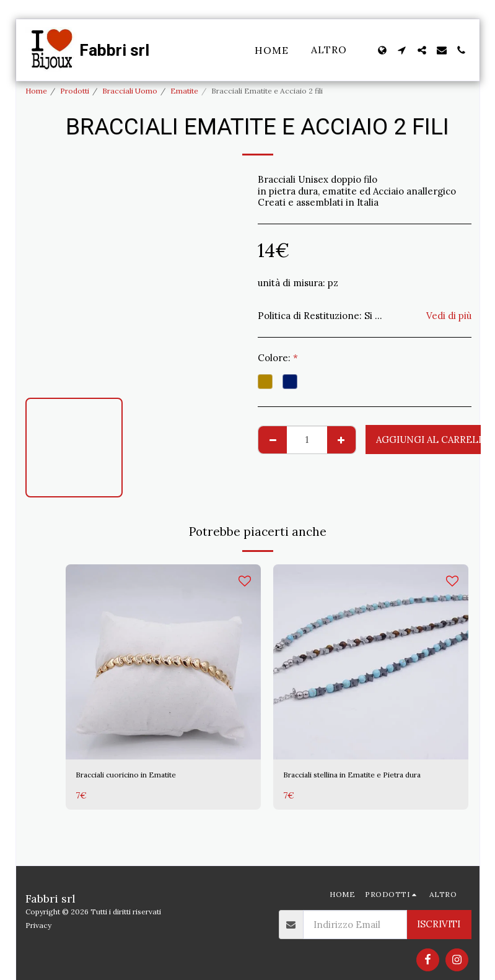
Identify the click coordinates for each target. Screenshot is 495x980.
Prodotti (75, 91)
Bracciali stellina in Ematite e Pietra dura (363, 783)
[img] (163, 662)
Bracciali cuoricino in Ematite (141, 776)
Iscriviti (439, 924)
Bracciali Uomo (130, 91)
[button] (402, 50)
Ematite (184, 91)
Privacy (38, 925)
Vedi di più (449, 316)
